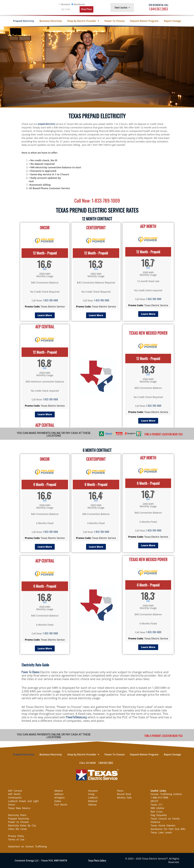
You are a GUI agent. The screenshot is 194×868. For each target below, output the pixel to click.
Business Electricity (51, 21)
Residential (79, 4)
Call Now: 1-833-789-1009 (97, 200)
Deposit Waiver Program (144, 21)
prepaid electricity (46, 124)
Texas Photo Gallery (97, 860)
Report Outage (172, 21)
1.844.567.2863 (159, 9)
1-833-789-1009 (50, 300)
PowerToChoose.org (76, 717)
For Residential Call (159, 5)
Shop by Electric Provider (83, 21)
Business (66, 4)
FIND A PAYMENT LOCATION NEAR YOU (164, 434)
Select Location (122, 8)
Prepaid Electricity (24, 21)
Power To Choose (115, 21)
